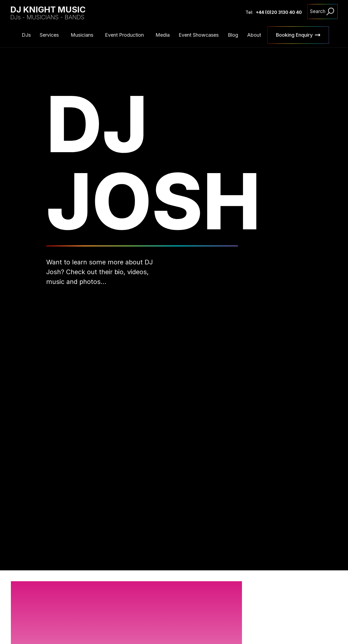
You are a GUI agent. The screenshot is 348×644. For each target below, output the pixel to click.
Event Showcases (199, 35)
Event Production (124, 35)
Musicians (82, 35)
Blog (233, 35)
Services (49, 35)
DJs (26, 35)
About (254, 35)
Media (163, 35)
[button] (309, 615)
